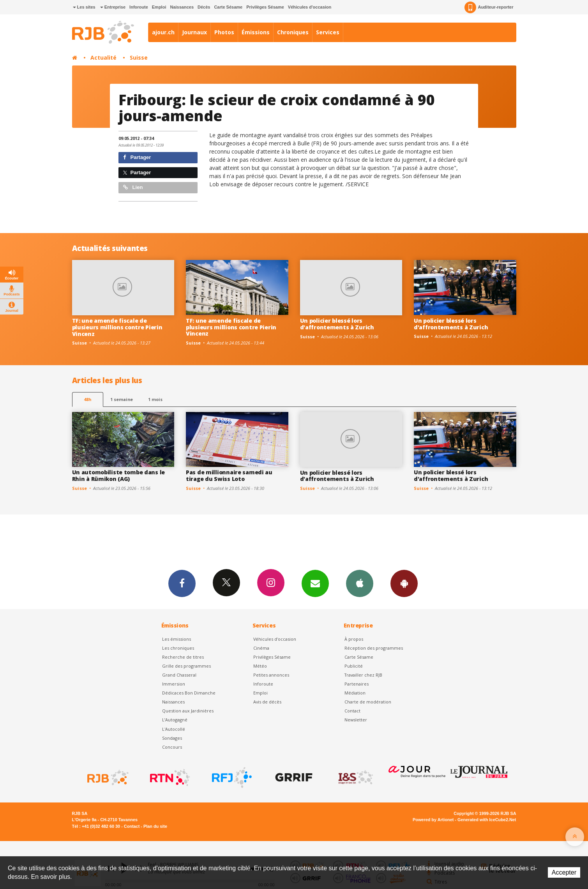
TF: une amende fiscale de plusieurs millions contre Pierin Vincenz (117, 327)
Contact (352, 711)
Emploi (159, 7)
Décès (204, 7)
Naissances (182, 7)
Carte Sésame (228, 7)
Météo (260, 666)
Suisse (139, 57)
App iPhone (360, 583)
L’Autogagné (175, 720)
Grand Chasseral (179, 675)
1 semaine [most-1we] (122, 399)
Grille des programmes (186, 666)
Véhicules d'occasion (310, 7)
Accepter (564, 872)
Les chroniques (178, 648)
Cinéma (261, 648)
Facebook (182, 583)
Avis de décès (267, 702)
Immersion (174, 684)
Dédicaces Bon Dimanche (189, 693)
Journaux (194, 32)
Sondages (172, 738)
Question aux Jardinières (188, 711)
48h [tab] (87, 399)
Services (328, 32)
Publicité (354, 666)
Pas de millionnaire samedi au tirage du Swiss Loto (229, 475)
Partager (137, 157)
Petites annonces (271, 675)
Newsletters (315, 583)
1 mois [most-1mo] (155, 399)
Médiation (355, 693)
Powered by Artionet (433, 820)
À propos (354, 639)
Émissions (256, 32)
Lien (133, 187)
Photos (224, 32)
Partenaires (357, 684)
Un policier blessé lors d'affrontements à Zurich (337, 324)
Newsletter (356, 720)
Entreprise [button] (113, 7)
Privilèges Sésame (265, 7)
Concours (172, 747)
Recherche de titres (183, 657)
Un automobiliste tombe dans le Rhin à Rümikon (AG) (119, 475)
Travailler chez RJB (363, 675)
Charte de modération (368, 702)
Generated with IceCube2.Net (487, 820)
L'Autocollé (174, 729)
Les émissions (177, 639)
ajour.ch (163, 32)
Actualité (103, 57)
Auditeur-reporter (489, 7)
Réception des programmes (374, 648)
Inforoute (139, 7)
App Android (404, 583)
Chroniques (293, 32)
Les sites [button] (84, 7)
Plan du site (155, 826)
